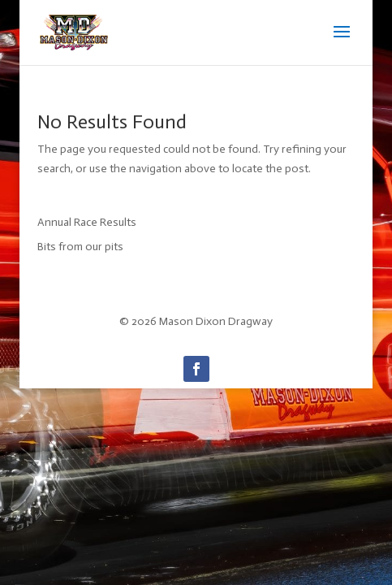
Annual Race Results (87, 222)
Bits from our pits (80, 247)
